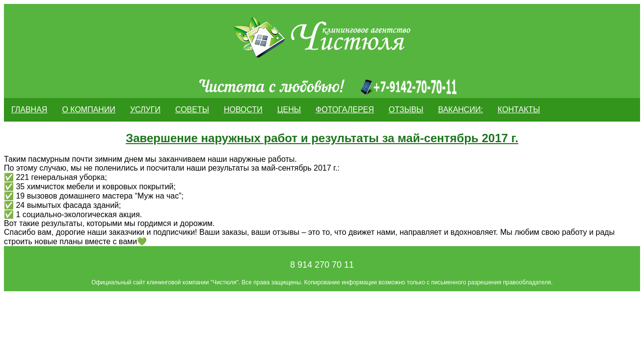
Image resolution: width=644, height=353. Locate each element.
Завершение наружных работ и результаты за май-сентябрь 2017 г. (322, 138)
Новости (243, 110)
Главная (29, 110)
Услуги (145, 110)
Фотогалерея (345, 110)
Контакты (519, 110)
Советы (192, 110)
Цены (289, 110)
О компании (89, 110)
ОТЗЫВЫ (406, 110)
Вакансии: (461, 110)
